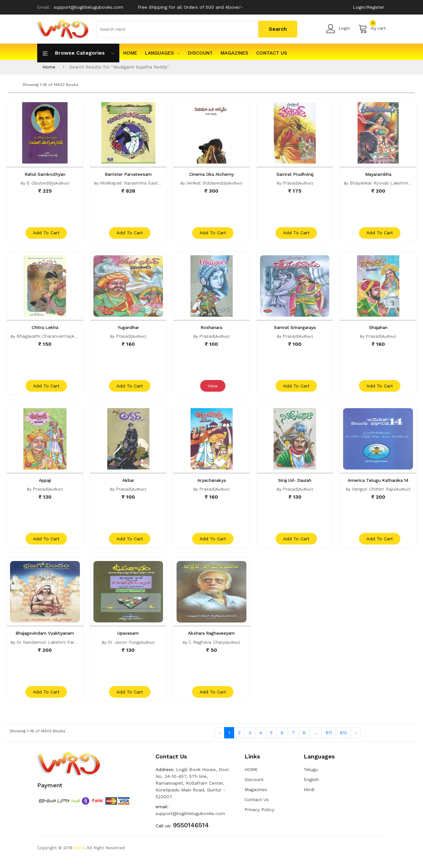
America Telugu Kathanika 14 (378, 484)
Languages (163, 53)
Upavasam (128, 640)
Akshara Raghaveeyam (211, 640)
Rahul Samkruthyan (45, 174)
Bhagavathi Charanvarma (43, 338)
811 (329, 741)
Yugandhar (128, 329)
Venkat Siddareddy (207, 183)
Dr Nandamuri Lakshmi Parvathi (51, 648)
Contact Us (272, 53)
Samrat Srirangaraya (295, 329)
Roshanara (211, 329)
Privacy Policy (259, 818)
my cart (372, 28)
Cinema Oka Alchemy (211, 174)
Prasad (290, 183)
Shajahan (378, 329)
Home (49, 67)
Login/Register (369, 7)
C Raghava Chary (207, 648)
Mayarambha (378, 174)
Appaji (45, 484)
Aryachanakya (211, 484)
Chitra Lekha (45, 329)
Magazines (234, 53)
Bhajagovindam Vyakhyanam (45, 640)
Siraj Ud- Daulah (295, 484)
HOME (130, 53)
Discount (200, 53)
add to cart (46, 235)
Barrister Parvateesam (128, 174)
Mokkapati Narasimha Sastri (130, 183)
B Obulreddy (40, 183)
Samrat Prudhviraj (295, 174)
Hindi (309, 798)
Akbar (128, 484)
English (311, 788)
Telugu (311, 778)
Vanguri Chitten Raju (373, 493)
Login (338, 28)
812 (343, 741)
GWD (79, 857)
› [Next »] (356, 741)
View (212, 390)
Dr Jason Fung (123, 648)
